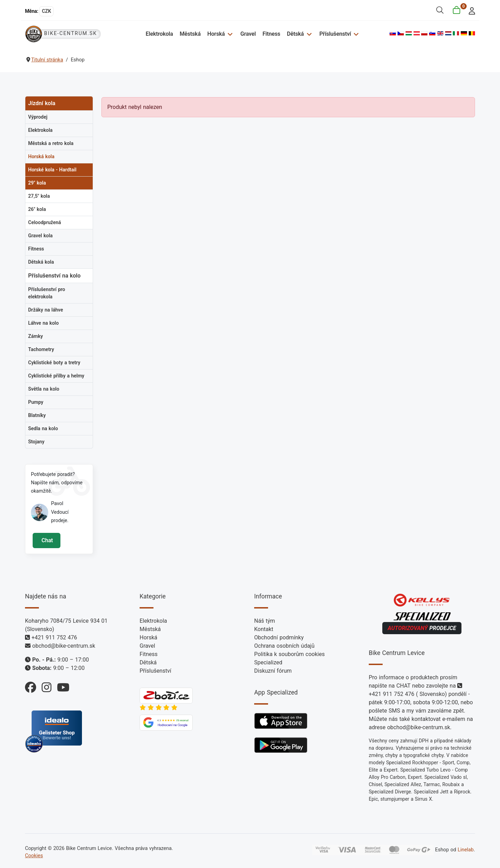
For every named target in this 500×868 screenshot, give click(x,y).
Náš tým (265, 621)
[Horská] (229, 34)
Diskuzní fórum (273, 671)
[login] (470, 10)
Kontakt (264, 629)
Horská (216, 34)
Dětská (295, 34)
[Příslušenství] (355, 34)
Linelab (466, 850)
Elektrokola (160, 34)
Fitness (271, 34)
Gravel (248, 34)
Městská (190, 34)
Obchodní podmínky (279, 637)
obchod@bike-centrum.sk (64, 646)
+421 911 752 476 (54, 637)
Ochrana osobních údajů (284, 646)
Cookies (34, 856)
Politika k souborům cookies (289, 654)
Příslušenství (335, 34)
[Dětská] (308, 34)
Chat (46, 540)
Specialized (268, 662)
